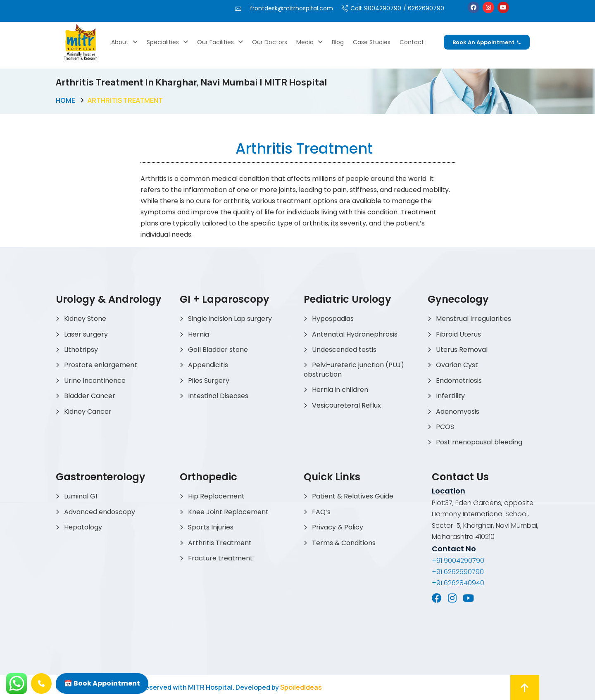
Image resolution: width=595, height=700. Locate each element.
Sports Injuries (211, 527)
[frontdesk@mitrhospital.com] (238, 8)
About (124, 42)
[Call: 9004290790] (345, 8)
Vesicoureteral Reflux (346, 405)
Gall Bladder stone (218, 350)
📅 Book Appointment (102, 683)
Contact (412, 42)
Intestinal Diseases (218, 396)
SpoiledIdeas (301, 687)
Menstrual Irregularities (474, 319)
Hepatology (83, 527)
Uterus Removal (462, 350)
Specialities (167, 42)
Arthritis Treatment (220, 543)
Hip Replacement (216, 496)
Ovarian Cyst (457, 365)
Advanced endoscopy (100, 512)
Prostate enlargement (101, 365)
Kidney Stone (85, 319)
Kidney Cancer (88, 412)
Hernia (199, 334)
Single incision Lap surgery (230, 319)
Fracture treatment (220, 558)
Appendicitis (208, 365)
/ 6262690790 (424, 8)
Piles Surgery (209, 381)
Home (65, 100)
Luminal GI (81, 496)
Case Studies (372, 42)
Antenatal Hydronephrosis (355, 334)
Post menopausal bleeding (479, 442)
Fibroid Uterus (458, 334)
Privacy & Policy (338, 527)
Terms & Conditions (344, 543)
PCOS (445, 427)
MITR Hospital (210, 687)
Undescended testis (344, 350)
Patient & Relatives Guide (353, 496)
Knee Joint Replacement (228, 512)
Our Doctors (270, 42)
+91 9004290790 (458, 561)
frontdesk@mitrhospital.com (292, 8)
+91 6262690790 (458, 572)
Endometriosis (459, 381)
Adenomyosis (458, 412)
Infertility (450, 396)
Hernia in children (340, 390)
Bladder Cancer (90, 396)
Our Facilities (220, 42)
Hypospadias (333, 319)
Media (309, 42)
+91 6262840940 (458, 583)
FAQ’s (321, 512)
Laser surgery (86, 334)
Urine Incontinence (95, 381)
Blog (338, 42)
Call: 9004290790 (376, 8)
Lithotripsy (81, 350)
